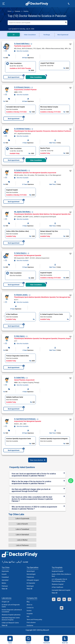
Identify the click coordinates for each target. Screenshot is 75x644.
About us (29, 605)
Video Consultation (30, 35)
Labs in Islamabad (22, 535)
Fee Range (47, 35)
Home (10, 11)
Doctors (29, 611)
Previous (4, 316)
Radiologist (30, 586)
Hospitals (30, 614)
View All (4, 589)
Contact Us (30, 608)
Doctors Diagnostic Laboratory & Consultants (12, 611)
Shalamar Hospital (58, 584)
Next (71, 316)
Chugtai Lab (5, 602)
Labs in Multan (22, 540)
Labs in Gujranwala (22, 518)
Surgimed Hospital (58, 571)
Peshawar (5, 586)
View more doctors (38, 460)
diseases (17, 11)
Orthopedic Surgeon (33, 580)
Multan (4, 583)
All (14, 35)
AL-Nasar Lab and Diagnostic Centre (11, 606)
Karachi (4, 574)
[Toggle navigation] (3, 4)
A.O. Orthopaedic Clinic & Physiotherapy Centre (59, 580)
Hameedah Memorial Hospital (61, 590)
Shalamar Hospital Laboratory (11, 615)
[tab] (37, 467)
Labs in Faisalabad (22, 529)
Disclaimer (30, 625)
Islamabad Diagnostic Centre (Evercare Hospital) (11, 619)
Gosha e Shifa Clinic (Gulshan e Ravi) (61, 575)
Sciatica (26, 11)
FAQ (28, 616)
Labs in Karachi (22, 524)
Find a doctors (31, 622)
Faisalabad (5, 577)
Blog (28, 602)
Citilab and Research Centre (10, 623)
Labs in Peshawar (22, 545)
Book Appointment (16, 77)
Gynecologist (31, 571)
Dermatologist (31, 574)
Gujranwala (5, 571)
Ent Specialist (31, 583)
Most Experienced (63, 35)
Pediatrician (30, 577)
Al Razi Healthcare (57, 587)
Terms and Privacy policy (34, 619)
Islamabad (5, 580)
